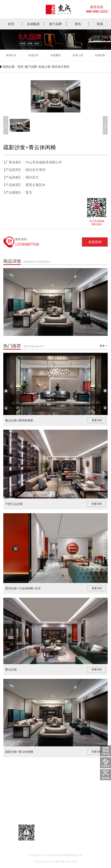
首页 (11, 24)
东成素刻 (55, 55)
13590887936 (27, 244)
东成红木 (11, 55)
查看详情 (97, 420)
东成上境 (78, 55)
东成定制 (100, 55)
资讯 (78, 24)
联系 (100, 24)
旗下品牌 (55, 24)
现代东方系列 (61, 67)
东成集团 (33, 24)
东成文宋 (33, 55)
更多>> (104, 346)
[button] (6, 125)
